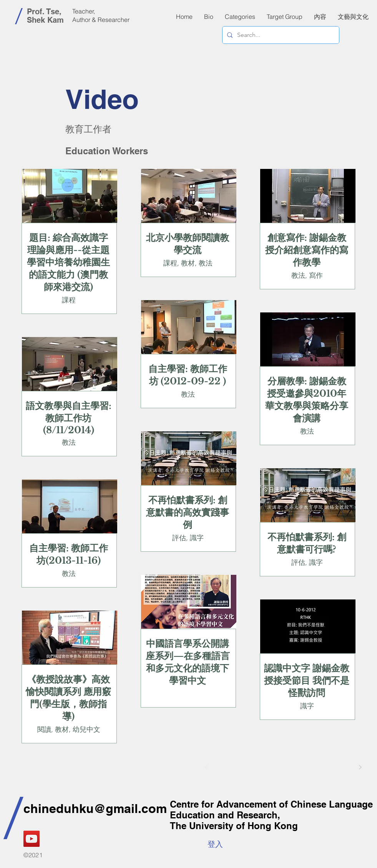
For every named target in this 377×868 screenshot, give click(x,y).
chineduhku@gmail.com (95, 808)
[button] (320, 17)
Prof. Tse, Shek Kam (45, 16)
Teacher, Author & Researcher (101, 15)
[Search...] (280, 35)
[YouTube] (32, 839)
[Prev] (206, 767)
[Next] (360, 767)
